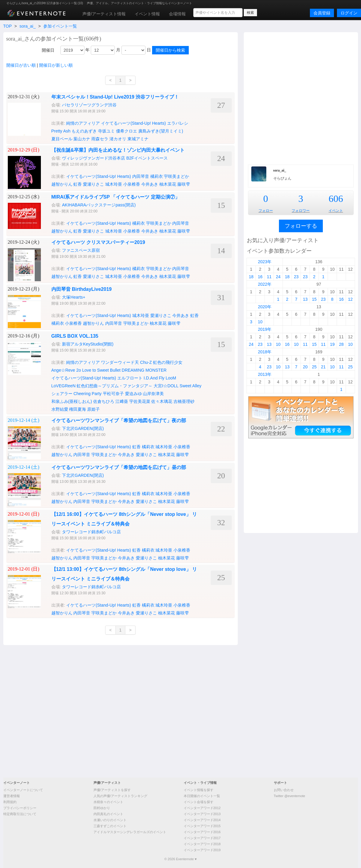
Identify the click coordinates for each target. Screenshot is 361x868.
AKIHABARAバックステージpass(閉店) (99, 205)
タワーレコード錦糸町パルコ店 (91, 532)
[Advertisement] (73, 98)
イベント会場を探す (199, 802)
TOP (8, 26)
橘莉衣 (157, 176)
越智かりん (62, 184)
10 (260, 322)
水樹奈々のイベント (108, 802)
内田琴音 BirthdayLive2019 (82, 289)
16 (260, 277)
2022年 (265, 284)
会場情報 (177, 14)
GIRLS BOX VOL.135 (75, 336)
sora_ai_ (28, 26)
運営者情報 (12, 796)
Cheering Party (87, 394)
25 (314, 367)
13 (305, 299)
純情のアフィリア (83, 362)
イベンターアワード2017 (202, 838)
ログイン (349, 13)
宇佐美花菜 (140, 401)
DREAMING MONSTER (144, 370)
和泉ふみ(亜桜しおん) (72, 401)
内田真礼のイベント (108, 814)
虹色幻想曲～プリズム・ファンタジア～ (115, 386)
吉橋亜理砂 (184, 401)
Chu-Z (146, 362)
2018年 (265, 352)
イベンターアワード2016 (202, 832)
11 (269, 277)
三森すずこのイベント (110, 826)
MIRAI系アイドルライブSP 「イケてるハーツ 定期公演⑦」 (116, 197)
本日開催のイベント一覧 (202, 796)
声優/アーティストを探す (112, 790)
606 (336, 199)
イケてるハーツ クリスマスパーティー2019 (98, 242)
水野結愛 (60, 409)
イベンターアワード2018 (202, 844)
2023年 (265, 262)
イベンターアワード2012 (202, 808)
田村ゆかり (102, 808)
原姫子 (93, 409)
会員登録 (322, 13)
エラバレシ (178, 123)
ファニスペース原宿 (81, 250)
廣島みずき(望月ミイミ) (161, 131)
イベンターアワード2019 (202, 850)
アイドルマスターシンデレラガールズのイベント (130, 832)
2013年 (265, 374)
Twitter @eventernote (290, 796)
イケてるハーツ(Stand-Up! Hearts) (98, 176)
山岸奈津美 (153, 394)
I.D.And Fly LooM (160, 378)
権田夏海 (78, 409)
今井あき (150, 184)
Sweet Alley (191, 386)
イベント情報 (147, 14)
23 (296, 277)
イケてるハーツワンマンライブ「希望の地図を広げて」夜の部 (119, 420)
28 (341, 344)
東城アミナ (138, 139)
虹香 (78, 184)
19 (332, 344)
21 (323, 367)
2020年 (265, 307)
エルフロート (130, 378)
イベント (336, 211)
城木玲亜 (114, 184)
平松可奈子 (113, 394)
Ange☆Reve (63, 370)
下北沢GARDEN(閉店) (83, 428)
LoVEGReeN (64, 386)
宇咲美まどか (176, 176)
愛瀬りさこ (93, 184)
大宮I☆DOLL (166, 386)
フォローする (301, 226)
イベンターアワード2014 (202, 820)
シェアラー (62, 394)
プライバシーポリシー (20, 808)
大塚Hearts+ (73, 297)
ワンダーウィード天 (120, 362)
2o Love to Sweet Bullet (98, 370)
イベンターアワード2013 (202, 814)
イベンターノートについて (23, 790)
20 (305, 367)
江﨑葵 (122, 401)
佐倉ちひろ (104, 401)
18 (251, 277)
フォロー (266, 211)
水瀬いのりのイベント (110, 820)
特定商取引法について (20, 814)
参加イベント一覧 (60, 26)
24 (278, 277)
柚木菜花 (168, 184)
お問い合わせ (284, 790)
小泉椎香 (132, 184)
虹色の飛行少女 (168, 362)
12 (350, 299)
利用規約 (10, 802)
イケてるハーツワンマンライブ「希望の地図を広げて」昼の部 (119, 467)
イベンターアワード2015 (202, 826)
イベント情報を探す (199, 790)
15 (314, 299)
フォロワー (301, 211)
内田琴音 (141, 176)
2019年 (265, 329)
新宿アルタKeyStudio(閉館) (88, 344)
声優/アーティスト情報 (104, 14)
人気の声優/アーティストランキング (120, 796)
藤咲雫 (184, 184)
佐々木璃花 (162, 401)
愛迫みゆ (133, 394)
